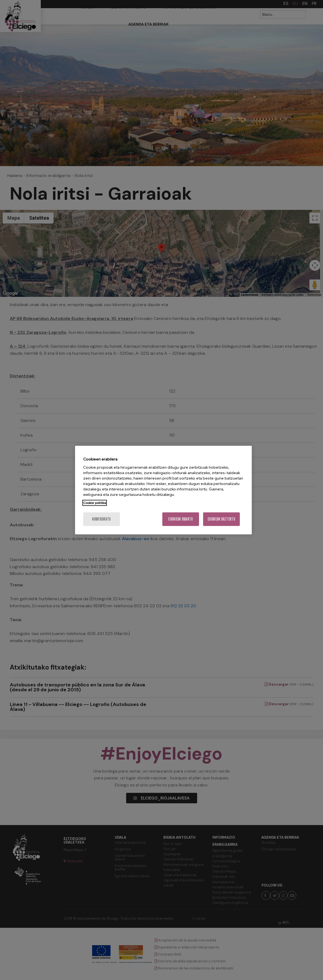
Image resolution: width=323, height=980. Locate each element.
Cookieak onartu (181, 519)
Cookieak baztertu (221, 519)
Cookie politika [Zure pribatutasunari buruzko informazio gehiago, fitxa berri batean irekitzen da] (95, 503)
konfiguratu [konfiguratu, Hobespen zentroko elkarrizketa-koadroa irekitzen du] (101, 519)
